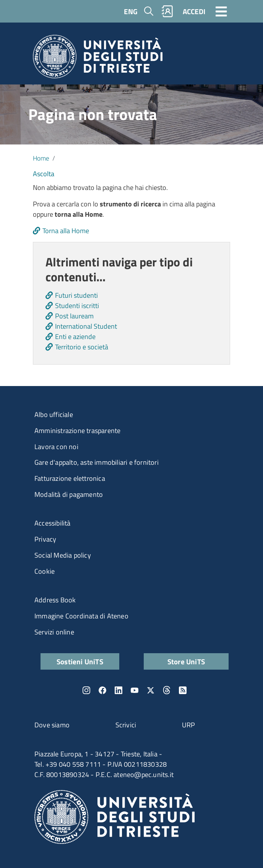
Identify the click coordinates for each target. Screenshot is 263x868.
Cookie (45, 571)
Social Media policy (63, 555)
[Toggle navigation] (221, 11)
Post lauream (74, 316)
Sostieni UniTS (80, 661)
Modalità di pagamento (69, 494)
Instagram (86, 690)
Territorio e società (82, 347)
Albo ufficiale (54, 415)
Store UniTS (186, 661)
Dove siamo (52, 725)
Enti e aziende (75, 337)
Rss (183, 690)
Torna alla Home (66, 231)
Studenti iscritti (77, 306)
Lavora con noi (56, 447)
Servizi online (54, 632)
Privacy (45, 539)
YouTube (135, 690)
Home (41, 158)
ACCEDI (194, 11)
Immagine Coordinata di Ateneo (81, 616)
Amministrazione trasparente (77, 431)
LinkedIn (119, 690)
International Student (86, 326)
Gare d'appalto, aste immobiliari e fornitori (97, 462)
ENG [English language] (131, 11)
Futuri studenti (76, 295)
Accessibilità (53, 523)
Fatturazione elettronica (70, 478)
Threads (167, 690)
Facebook (102, 690)
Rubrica (167, 11)
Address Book (55, 600)
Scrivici (126, 725)
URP (189, 725)
